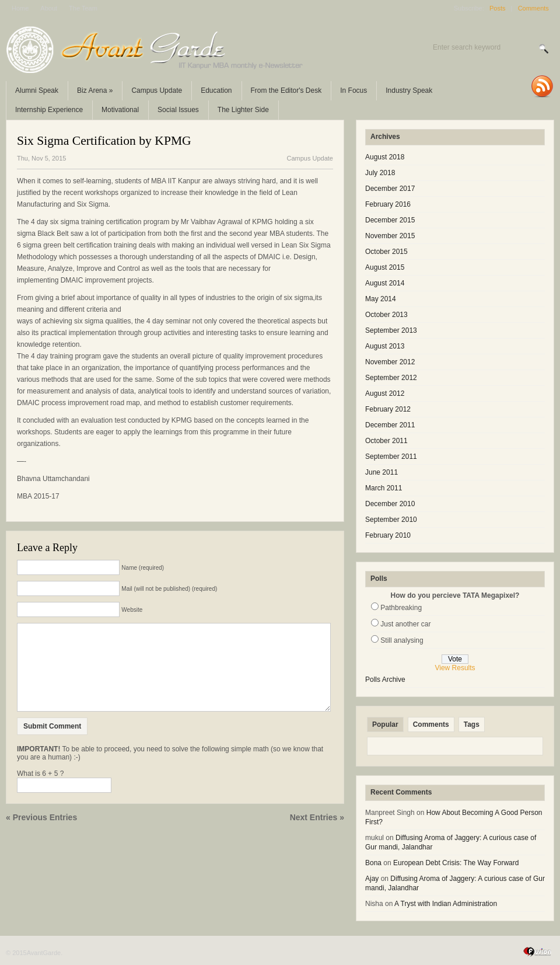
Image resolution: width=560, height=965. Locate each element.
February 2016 (388, 204)
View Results (455, 668)
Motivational (120, 110)
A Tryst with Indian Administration (446, 904)
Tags (472, 724)
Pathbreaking (401, 608)
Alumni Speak (37, 90)
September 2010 (391, 520)
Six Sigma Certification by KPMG (104, 141)
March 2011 (384, 488)
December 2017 (390, 189)
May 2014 (381, 299)
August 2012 (385, 393)
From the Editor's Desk (286, 90)
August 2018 (385, 157)
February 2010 (388, 535)
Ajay (372, 879)
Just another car (405, 624)
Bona (373, 863)
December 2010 (390, 504)
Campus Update (157, 90)
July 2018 (380, 173)
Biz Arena (95, 90)
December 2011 (390, 425)
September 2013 (391, 330)
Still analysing (402, 640)
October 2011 (386, 441)
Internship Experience (49, 110)
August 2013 (385, 346)
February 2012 (388, 409)
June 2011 (381, 472)
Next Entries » (317, 835)
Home (20, 8)
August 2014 (385, 283)
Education (216, 90)
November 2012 (390, 362)
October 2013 (386, 315)
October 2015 (386, 252)
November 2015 (390, 236)
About (49, 8)
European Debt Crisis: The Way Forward (456, 863)
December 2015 (390, 220)
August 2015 (385, 267)
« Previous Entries (41, 835)
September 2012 (391, 378)
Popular (385, 724)
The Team (83, 8)
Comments (533, 8)
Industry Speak (409, 90)
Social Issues (178, 110)
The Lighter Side (243, 110)
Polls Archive (385, 680)
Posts (498, 8)
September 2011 (391, 457)
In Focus (353, 90)
